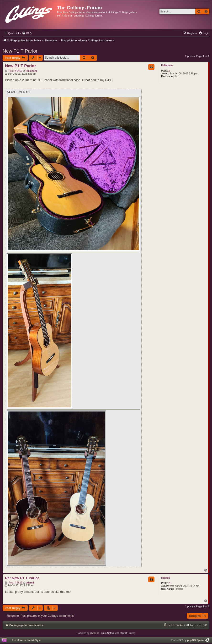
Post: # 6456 (14, 71)
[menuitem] (27, 33)
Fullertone (167, 65)
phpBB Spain (195, 640)
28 (170, 583)
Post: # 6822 (14, 583)
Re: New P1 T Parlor (22, 578)
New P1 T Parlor (20, 51)
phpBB (94, 633)
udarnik (165, 578)
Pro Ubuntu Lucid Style (26, 640)
